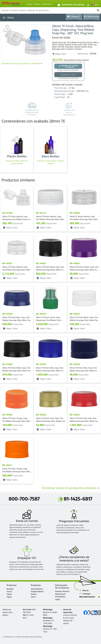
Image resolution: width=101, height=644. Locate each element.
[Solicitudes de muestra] (71, 5)
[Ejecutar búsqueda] (98, 10)
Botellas (10, 589)
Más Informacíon (90, 597)
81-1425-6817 (75, 499)
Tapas (9, 597)
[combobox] (48, 10)
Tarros (9, 591)
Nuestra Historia (62, 591)
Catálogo (37, 4)
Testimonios (60, 594)
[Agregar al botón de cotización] (68, 66)
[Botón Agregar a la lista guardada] (68, 75)
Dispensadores (37, 591)
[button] (96, 5)
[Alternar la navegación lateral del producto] (4, 18)
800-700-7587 (24, 499)
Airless (34, 594)
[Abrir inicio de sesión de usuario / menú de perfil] (88, 5)
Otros (33, 597)
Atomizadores (37, 589)
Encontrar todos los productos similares (22, 64)
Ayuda (29, 4)
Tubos (9, 594)
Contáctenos (47, 4)
